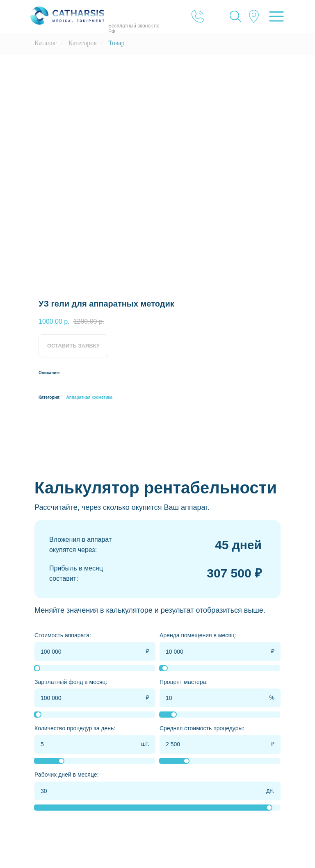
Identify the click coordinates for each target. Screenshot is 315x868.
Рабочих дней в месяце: (66, 775)
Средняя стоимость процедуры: (202, 728)
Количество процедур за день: (75, 728)
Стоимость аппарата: (63, 635)
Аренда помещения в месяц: (198, 635)
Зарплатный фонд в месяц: (71, 682)
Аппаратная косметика (90, 397)
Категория (83, 43)
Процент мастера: (184, 682)
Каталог (46, 43)
